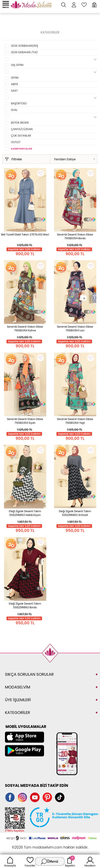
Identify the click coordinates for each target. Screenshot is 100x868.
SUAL (14, 110)
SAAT (14, 91)
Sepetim (70, 861)
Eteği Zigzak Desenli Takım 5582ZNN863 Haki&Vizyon (25, 513)
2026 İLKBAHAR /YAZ (24, 52)
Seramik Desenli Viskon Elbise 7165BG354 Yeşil (75, 421)
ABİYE (15, 84)
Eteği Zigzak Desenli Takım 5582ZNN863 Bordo (25, 606)
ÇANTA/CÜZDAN (22, 129)
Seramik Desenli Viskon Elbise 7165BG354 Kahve (25, 329)
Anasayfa (10, 861)
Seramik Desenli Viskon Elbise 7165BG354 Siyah (25, 421)
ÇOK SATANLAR (21, 136)
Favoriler (30, 861)
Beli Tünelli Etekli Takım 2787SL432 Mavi (25, 235)
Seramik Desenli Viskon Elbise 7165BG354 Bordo (75, 236)
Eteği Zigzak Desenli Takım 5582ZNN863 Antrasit (75, 513)
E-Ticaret (35, 845)
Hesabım (90, 861)
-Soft (23, 845)
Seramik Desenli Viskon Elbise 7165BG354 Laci (75, 329)
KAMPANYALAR (22, 149)
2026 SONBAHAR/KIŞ (25, 46)
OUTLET (16, 142)
